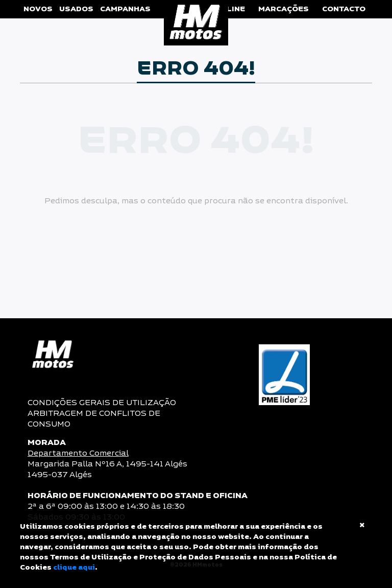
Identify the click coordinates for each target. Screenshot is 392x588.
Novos (38, 9)
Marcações (284, 9)
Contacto (344, 9)
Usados (76, 9)
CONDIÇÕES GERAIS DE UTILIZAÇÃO (102, 403)
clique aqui (74, 568)
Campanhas (125, 9)
